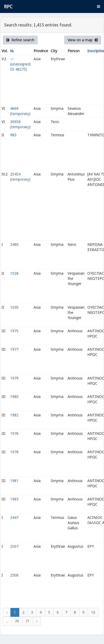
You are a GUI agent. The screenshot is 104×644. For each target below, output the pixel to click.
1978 (14, 452)
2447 (14, 517)
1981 (14, 481)
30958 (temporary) (20, 124)
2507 (14, 546)
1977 (14, 349)
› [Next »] (37, 621)
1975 (14, 331)
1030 (14, 307)
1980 (14, 396)
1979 (14, 378)
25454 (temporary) (20, 177)
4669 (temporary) (20, 111)
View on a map (83, 40)
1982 (14, 415)
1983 (14, 499)
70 (17, 621)
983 (13, 135)
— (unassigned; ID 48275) (21, 64)
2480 (14, 244)
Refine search (20, 40)
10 (93, 612)
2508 (14, 575)
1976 (14, 433)
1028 (14, 273)
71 (28, 621)
